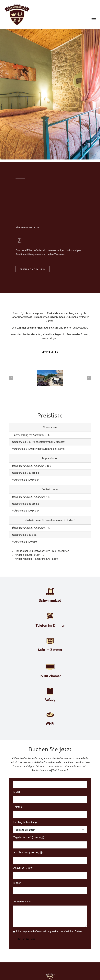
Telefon (18, 807)
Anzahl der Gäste (23, 868)
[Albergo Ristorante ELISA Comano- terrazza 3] (50, 378)
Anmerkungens (22, 902)
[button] (11, 378)
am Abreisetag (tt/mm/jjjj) (28, 852)
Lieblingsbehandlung (25, 822)
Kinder (17, 883)
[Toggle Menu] (94, 20)
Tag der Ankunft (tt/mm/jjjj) (29, 837)
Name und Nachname (26, 777)
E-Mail (17, 792)
